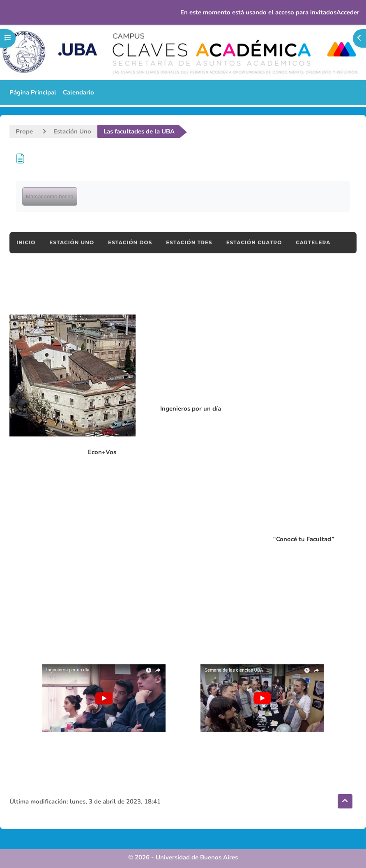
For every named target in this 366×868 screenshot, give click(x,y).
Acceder (348, 12)
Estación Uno (72, 131)
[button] (345, 801)
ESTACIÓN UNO (72, 242)
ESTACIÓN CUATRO (254, 242)
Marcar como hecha (50, 196)
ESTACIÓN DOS (130, 242)
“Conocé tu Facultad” (304, 539)
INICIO (26, 242)
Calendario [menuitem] (78, 92)
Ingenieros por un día (191, 409)
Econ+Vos (102, 452)
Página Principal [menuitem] (33, 92)
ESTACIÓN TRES (189, 242)
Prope (24, 131)
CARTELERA (313, 242)
